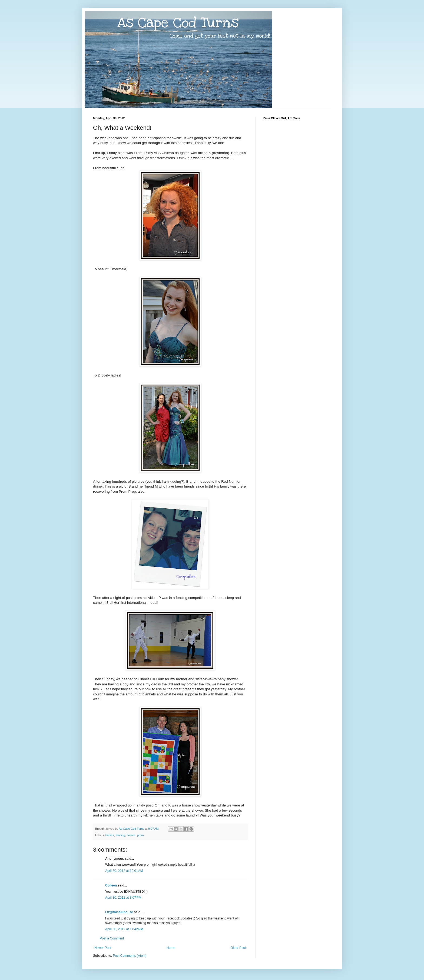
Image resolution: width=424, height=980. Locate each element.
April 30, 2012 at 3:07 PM (123, 898)
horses (131, 835)
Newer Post (103, 948)
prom (140, 835)
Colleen (111, 885)
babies (110, 835)
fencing (120, 835)
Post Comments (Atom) (130, 956)
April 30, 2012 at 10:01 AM (124, 871)
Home (171, 948)
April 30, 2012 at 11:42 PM (124, 929)
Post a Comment (112, 938)
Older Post (238, 948)
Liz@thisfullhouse (119, 912)
